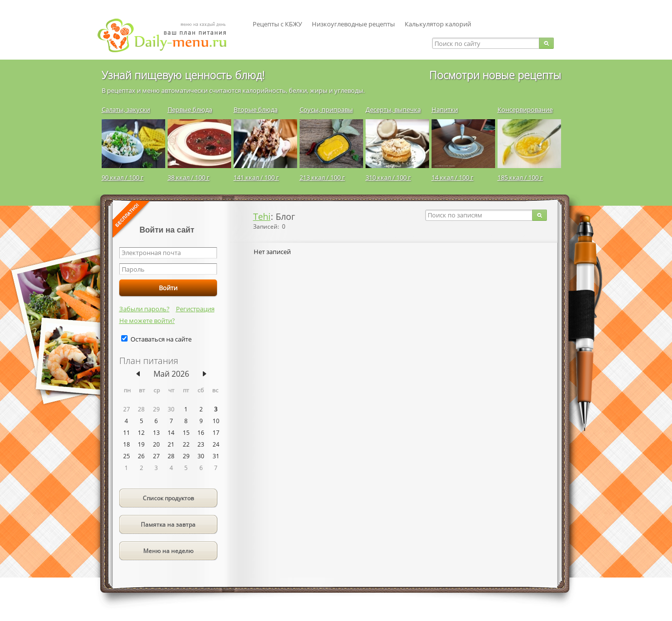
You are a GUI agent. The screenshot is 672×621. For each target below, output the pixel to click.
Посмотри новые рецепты (495, 75)
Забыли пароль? (144, 309)
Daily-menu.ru (168, 35)
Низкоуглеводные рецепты (353, 24)
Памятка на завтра (168, 525)
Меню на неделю (168, 551)
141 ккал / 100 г (256, 177)
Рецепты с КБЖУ (277, 24)
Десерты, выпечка (393, 109)
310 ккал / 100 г (388, 177)
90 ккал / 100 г (123, 177)
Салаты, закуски (126, 109)
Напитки (445, 109)
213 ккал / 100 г (322, 177)
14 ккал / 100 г (453, 177)
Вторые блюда (256, 109)
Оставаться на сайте (161, 339)
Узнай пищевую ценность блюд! (183, 75)
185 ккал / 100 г (520, 177)
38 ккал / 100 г (189, 177)
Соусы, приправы (326, 109)
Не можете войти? (147, 321)
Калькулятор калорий (438, 24)
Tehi (262, 216)
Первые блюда (190, 109)
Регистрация (195, 309)
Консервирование (525, 109)
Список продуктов (168, 498)
